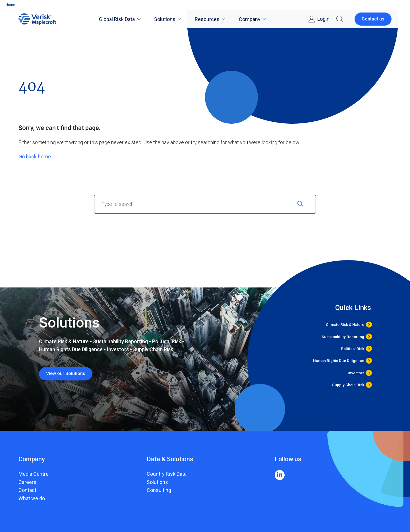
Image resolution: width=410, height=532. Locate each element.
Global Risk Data (120, 19)
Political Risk (353, 349)
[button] (340, 19)
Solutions (168, 19)
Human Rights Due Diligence (339, 361)
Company (252, 19)
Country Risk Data (167, 474)
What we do (32, 498)
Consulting (159, 490)
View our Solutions (66, 373)
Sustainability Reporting (343, 337)
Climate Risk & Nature (345, 325)
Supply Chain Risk (348, 385)
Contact (27, 490)
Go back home (35, 157)
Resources (210, 19)
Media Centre (34, 474)
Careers (27, 482)
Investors (356, 373)
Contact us (373, 19)
